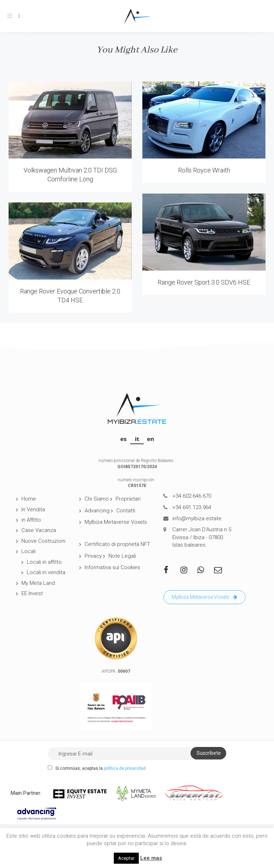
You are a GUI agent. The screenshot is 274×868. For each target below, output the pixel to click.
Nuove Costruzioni (43, 541)
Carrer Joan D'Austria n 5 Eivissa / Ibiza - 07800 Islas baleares (202, 537)
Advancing (97, 511)
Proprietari (128, 499)
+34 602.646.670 (192, 496)
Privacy (93, 556)
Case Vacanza (39, 530)
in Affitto (31, 520)
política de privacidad (125, 768)
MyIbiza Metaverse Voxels (116, 522)
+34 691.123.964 (192, 507)
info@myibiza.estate (197, 518)
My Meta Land (38, 583)
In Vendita (33, 510)
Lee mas (151, 858)
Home (29, 499)
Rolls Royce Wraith (204, 170)
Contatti (126, 511)
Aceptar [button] (126, 858)
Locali (29, 551)
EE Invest (32, 593)
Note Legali (122, 556)
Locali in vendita (46, 572)
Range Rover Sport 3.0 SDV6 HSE (204, 282)
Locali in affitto (44, 562)
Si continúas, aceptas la (97, 768)
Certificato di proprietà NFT (117, 544)
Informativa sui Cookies (112, 567)
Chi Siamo (97, 499)
